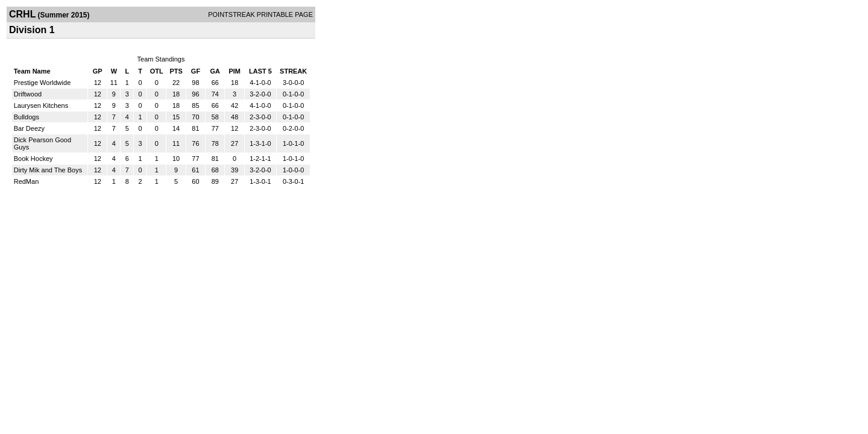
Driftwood (28, 94)
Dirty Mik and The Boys (48, 170)
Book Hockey (33, 159)
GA (215, 71)
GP (98, 71)
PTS (176, 71)
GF (196, 71)
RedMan (27, 181)
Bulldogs (27, 117)
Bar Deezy (29, 128)
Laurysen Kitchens (41, 105)
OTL (157, 71)
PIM (234, 71)
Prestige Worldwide (42, 83)
